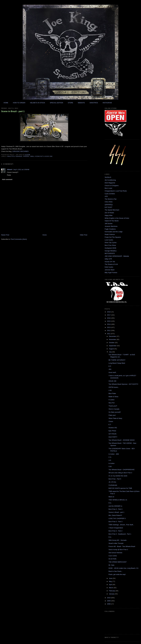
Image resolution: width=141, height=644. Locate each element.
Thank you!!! (113, 406)
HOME (6, 103)
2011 (109, 334)
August (112, 349)
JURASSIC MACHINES (20, 151)
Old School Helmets (115, 553)
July (111, 352)
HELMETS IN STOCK (38, 103)
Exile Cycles (109, 267)
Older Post (84, 235)
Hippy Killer (109, 215)
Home (45, 235)
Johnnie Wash (110, 270)
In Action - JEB (114, 454)
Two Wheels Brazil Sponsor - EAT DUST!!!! (123, 384)
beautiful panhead (15, 156)
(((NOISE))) (109, 205)
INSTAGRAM (107, 103)
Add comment (7, 179)
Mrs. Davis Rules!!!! (115, 515)
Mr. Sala (111, 565)
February (112, 591)
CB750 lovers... (114, 387)
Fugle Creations (110, 229)
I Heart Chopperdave (116, 528)
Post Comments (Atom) (19, 239)
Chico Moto (109, 202)
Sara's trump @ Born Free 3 (118, 550)
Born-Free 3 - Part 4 (115, 509)
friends (26, 156)
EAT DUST (108, 207)
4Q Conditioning (110, 180)
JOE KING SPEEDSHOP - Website (117, 256)
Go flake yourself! (115, 412)
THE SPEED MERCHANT (118, 562)
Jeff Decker (109, 224)
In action (111, 400)
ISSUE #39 (112, 381)
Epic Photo (112, 431)
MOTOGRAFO (110, 253)
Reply (9, 175)
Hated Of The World (112, 221)
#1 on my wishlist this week (118, 476)
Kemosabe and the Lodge (114, 232)
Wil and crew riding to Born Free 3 (120, 473)
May (111, 581)
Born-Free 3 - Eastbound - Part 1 (120, 534)
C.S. (110, 457)
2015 (109, 321)
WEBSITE (81, 103)
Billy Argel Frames (111, 273)
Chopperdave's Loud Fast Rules (116, 191)
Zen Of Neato (109, 213)
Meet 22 (111, 497)
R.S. (110, 503)
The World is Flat (111, 199)
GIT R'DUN (112, 434)
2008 (109, 604)
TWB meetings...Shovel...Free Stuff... (121, 525)
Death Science (110, 234)
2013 (109, 327)
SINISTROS (94, 103)
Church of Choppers (112, 186)
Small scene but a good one (41, 156)
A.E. (110, 460)
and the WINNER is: (115, 506)
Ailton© (10, 170)
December (113, 336)
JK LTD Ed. (112, 482)
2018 (109, 312)
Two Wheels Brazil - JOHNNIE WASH (122, 440)
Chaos (111, 421)
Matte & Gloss (113, 397)
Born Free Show (110, 245)
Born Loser (108, 188)
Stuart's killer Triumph (116, 543)
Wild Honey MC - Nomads (117, 540)
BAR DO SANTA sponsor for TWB (120, 488)
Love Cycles (109, 240)
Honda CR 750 (110, 262)
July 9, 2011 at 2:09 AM (21, 170)
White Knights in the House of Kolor (117, 218)
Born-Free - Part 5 (115, 479)
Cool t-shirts (113, 556)
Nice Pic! (112, 403)
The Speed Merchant (112, 210)
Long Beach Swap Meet (117, 363)
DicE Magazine (110, 183)
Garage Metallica (111, 251)
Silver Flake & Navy (115, 418)
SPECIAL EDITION (56, 103)
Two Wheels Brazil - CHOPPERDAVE (121, 470)
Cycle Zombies (110, 194)
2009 (109, 601)
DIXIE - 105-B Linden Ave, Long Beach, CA (123, 568)
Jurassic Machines (111, 226)
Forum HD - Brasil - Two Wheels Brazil (122, 546)
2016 (109, 318)
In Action (111, 463)
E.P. (110, 366)
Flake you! (112, 415)
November (113, 339)
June (111, 578)
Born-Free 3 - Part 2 (115, 531)
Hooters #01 (113, 428)
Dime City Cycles (111, 243)
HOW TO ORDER (19, 103)
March (111, 588)
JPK (110, 369)
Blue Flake (112, 393)
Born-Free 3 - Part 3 (115, 522)
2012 (109, 330)
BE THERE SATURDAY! (117, 360)
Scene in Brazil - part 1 (13, 111)
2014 (109, 324)
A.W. (110, 390)
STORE (70, 103)
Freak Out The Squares (113, 237)
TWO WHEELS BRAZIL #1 (118, 500)
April (111, 585)
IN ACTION (112, 559)
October (112, 343)
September (113, 346)
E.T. (110, 425)
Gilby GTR (108, 259)
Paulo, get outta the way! (117, 574)
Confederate (113, 485)
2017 (109, 315)
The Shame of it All (111, 264)
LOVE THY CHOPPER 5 (117, 518)
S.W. (110, 466)
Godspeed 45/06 (110, 248)
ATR (106, 196)
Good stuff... (113, 372)
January (112, 594)
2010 (109, 598)
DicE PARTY (113, 437)
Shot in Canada (114, 409)
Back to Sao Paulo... (116, 571)
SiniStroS (108, 177)
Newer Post (5, 235)
